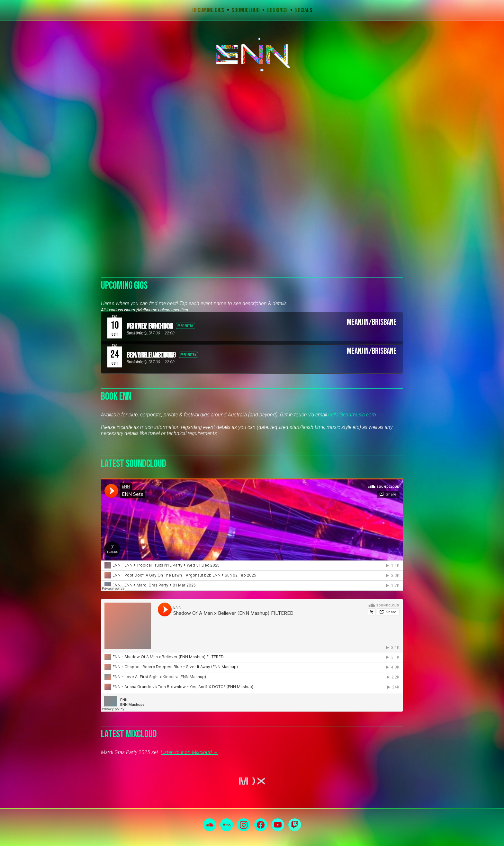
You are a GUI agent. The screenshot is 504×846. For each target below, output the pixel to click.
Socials (304, 10)
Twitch (295, 825)
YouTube (278, 825)
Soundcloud (246, 10)
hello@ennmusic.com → (355, 415)
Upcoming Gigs (208, 10)
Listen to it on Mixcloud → (189, 752)
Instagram (244, 825)
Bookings (277, 10)
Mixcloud (227, 825)
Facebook (261, 825)
